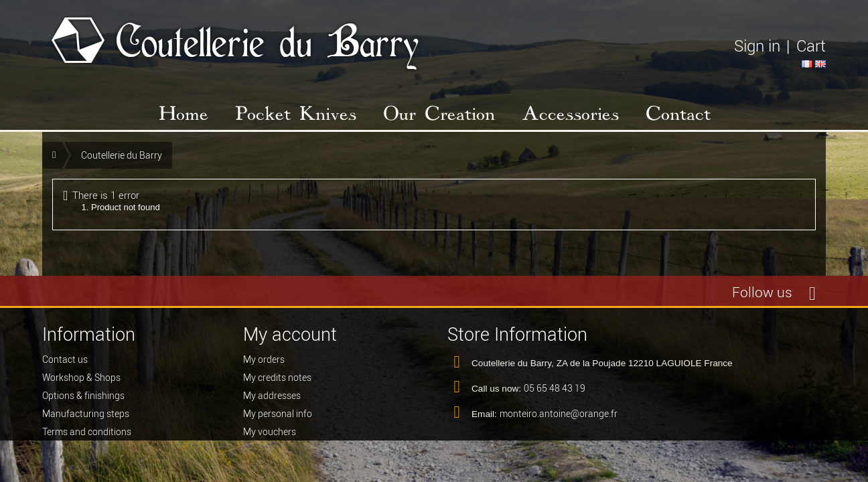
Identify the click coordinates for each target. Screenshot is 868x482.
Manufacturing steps (86, 418)
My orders (264, 364)
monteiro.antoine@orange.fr (559, 418)
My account (290, 334)
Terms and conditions (87, 436)
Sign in (757, 46)
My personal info (278, 418)
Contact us (65, 364)
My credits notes (277, 382)
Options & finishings (83, 400)
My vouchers (270, 436)
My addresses (272, 400)
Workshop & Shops (81, 382)
